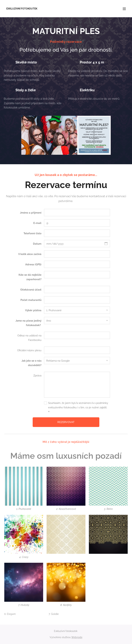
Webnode (77, 637)
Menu (124, 9)
